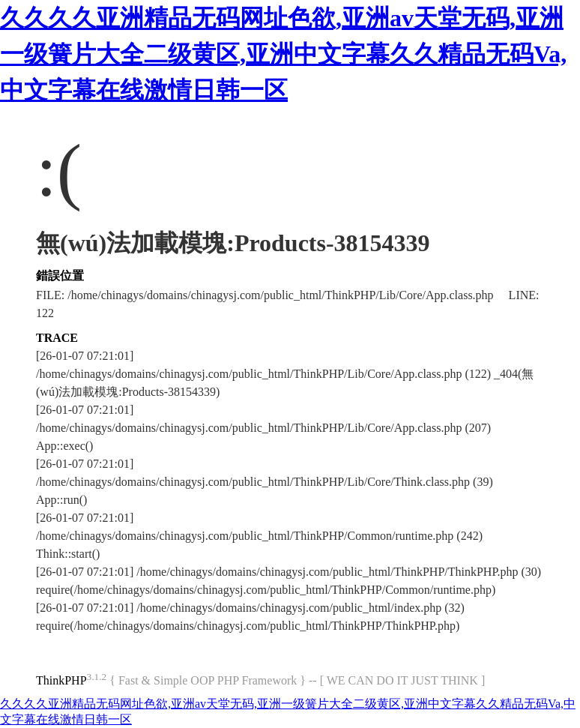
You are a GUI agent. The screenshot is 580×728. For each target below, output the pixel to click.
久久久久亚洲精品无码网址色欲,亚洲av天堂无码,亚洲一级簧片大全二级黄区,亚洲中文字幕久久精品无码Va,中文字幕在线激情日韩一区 (283, 54)
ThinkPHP (61, 680)
